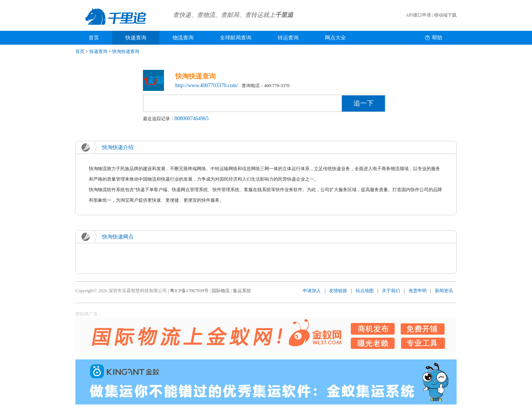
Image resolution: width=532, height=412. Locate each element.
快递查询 (136, 38)
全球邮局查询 (236, 38)
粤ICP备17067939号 (189, 291)
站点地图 (365, 291)
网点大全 (335, 38)
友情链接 (338, 291)
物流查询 (183, 38)
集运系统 (242, 291)
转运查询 (288, 38)
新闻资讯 (444, 291)
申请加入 (312, 291)
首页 (94, 38)
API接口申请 (418, 15)
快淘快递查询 (126, 51)
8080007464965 (192, 118)
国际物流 (221, 291)
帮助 (437, 38)
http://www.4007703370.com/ (207, 85)
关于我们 (391, 291)
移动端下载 (445, 15)
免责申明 (418, 291)
